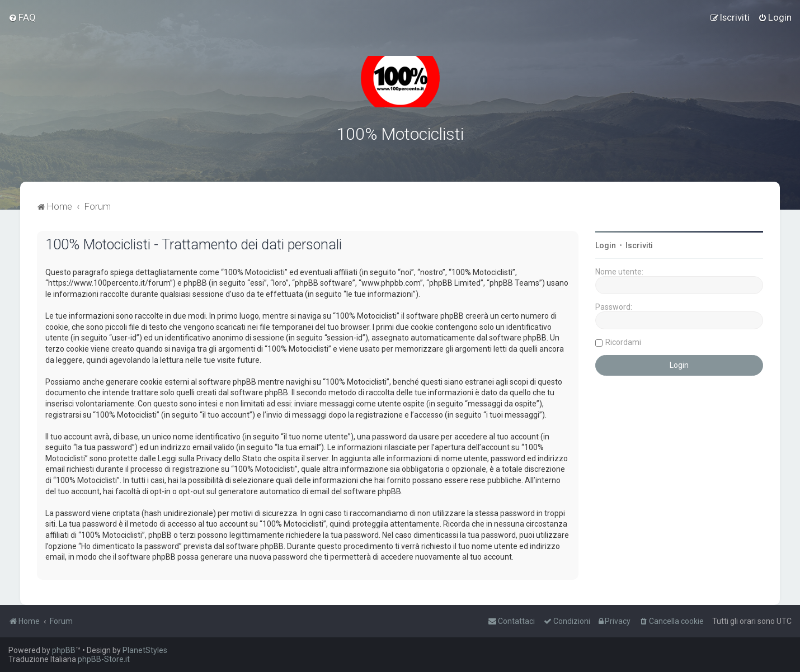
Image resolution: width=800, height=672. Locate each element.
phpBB (64, 650)
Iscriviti (639, 245)
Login (606, 245)
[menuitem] (22, 17)
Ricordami (623, 342)
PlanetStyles (145, 650)
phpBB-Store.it (104, 659)
